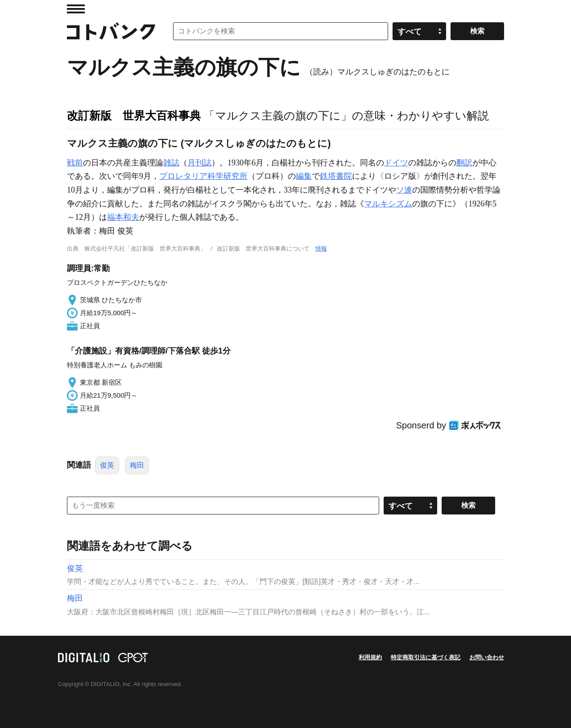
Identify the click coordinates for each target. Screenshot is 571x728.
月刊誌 (199, 163)
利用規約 (370, 657)
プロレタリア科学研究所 (203, 176)
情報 (321, 249)
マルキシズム (388, 204)
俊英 (107, 465)
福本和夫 (123, 217)
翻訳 (464, 163)
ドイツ (396, 163)
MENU (76, 9)
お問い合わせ (487, 657)
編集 (304, 176)
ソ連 (404, 190)
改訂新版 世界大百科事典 (134, 115)
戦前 (75, 163)
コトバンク (111, 31)
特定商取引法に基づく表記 (426, 657)
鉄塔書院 (336, 176)
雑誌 (171, 163)
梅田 (137, 465)
